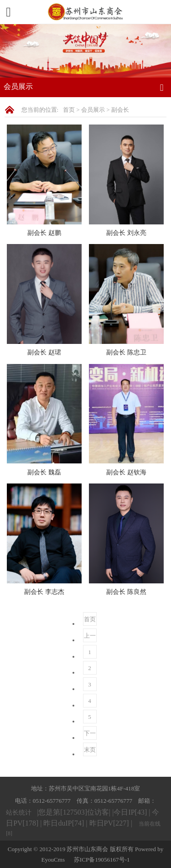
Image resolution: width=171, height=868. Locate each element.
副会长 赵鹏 (44, 233)
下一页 (90, 735)
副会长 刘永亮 (126, 233)
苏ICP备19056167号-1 (102, 860)
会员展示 (93, 110)
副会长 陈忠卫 (126, 352)
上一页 (90, 637)
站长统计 (19, 813)
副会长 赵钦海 (126, 472)
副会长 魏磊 (44, 472)
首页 (69, 110)
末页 (90, 750)
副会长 (120, 110)
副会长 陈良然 (126, 592)
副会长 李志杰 (44, 592)
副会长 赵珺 (44, 352)
